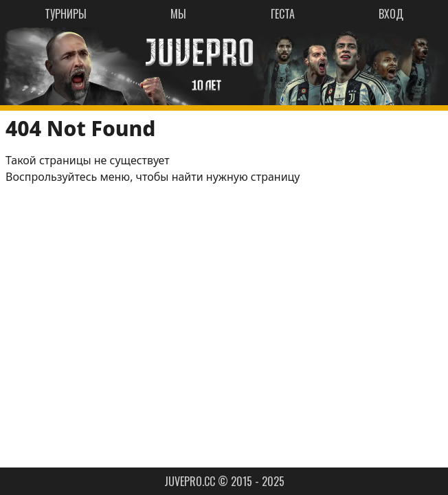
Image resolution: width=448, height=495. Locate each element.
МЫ (178, 14)
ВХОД (391, 14)
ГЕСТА (283, 14)
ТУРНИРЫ (66, 14)
